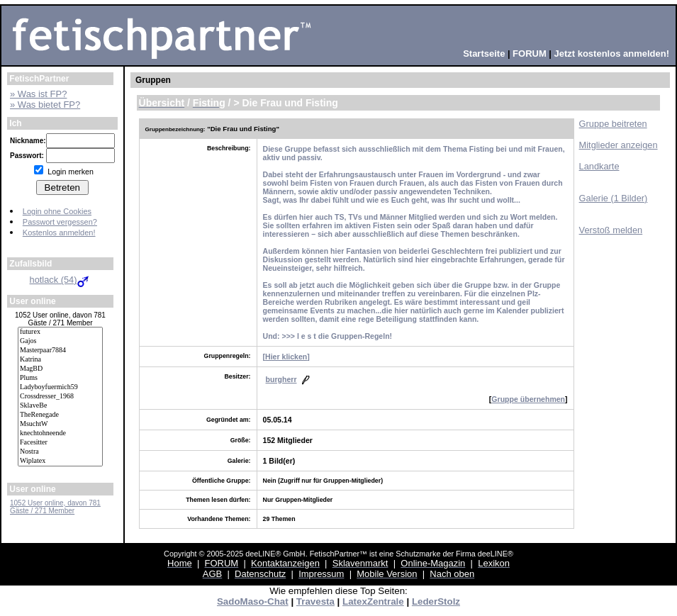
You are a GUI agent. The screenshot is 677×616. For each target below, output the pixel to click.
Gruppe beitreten (613, 124)
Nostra (60, 452)
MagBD (60, 369)
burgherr (281, 379)
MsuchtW (60, 424)
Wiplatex (60, 461)
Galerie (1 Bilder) (614, 198)
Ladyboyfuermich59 (60, 387)
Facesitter (60, 443)
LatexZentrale (373, 601)
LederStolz (436, 601)
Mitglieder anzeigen (619, 145)
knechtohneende (60, 433)
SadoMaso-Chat (253, 601)
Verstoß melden (611, 230)
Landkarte (599, 166)
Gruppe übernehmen (528, 399)
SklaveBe (60, 406)
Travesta (315, 601)
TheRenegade (60, 415)
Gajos (60, 341)
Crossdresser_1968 (60, 397)
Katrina (60, 360)
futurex (60, 332)
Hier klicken (286, 357)
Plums (60, 378)
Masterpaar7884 (60, 351)
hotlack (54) (61, 280)
